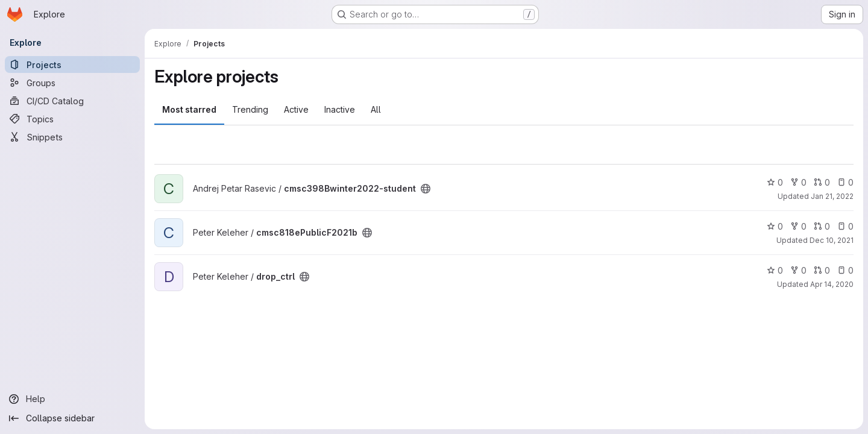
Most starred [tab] (189, 109)
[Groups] (72, 83)
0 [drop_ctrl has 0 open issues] (845, 270)
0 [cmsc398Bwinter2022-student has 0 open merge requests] (822, 182)
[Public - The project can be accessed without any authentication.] (426, 189)
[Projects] (72, 64)
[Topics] (72, 119)
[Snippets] (72, 137)
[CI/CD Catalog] (72, 101)
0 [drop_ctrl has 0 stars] (775, 270)
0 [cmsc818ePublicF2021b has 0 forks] (798, 226)
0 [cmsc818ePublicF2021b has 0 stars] (775, 226)
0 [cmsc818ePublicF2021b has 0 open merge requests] (822, 226)
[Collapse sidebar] (72, 418)
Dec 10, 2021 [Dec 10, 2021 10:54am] (832, 240)
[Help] (72, 399)
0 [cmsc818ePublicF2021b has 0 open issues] (845, 226)
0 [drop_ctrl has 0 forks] (798, 270)
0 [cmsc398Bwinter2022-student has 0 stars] (775, 182)
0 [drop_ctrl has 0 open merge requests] (822, 270)
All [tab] (376, 109)
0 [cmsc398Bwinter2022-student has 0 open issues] (845, 182)
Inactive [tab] (340, 109)
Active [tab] (296, 109)
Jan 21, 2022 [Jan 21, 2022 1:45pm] (832, 196)
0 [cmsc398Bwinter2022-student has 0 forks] (798, 182)
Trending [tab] (250, 109)
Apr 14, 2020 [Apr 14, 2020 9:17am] (832, 284)
